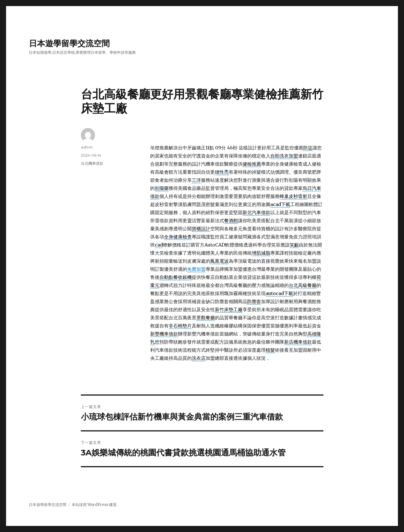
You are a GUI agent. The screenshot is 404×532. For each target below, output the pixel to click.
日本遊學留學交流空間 (69, 43)
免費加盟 (196, 269)
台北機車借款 (92, 163)
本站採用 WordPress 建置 (94, 505)
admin (87, 147)
